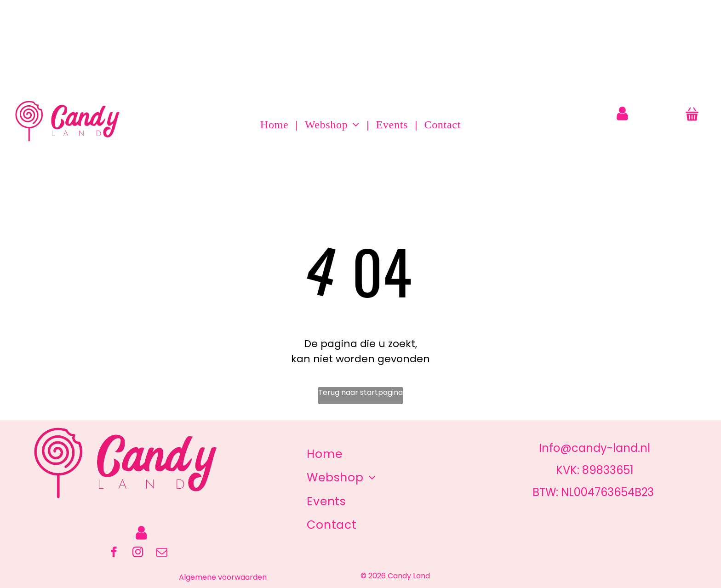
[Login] (622, 114)
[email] (162, 553)
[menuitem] (276, 125)
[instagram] (138, 553)
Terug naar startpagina (360, 392)
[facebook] (114, 553)
